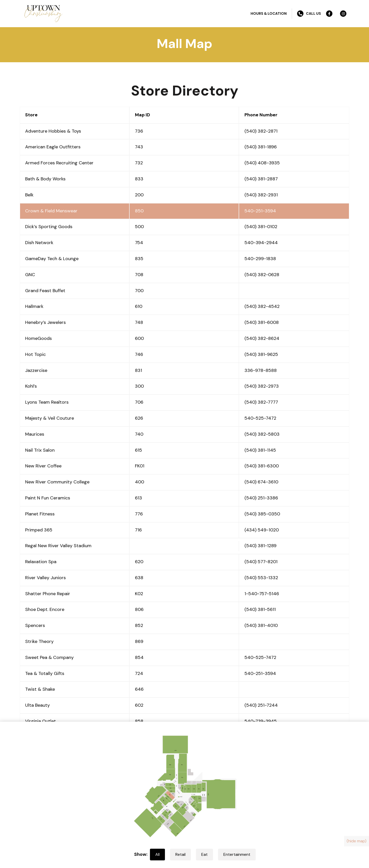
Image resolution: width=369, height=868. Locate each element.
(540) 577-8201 (261, 562)
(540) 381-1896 (261, 147)
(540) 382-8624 (262, 338)
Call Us (309, 14)
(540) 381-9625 (261, 354)
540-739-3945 (261, 721)
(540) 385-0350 (262, 514)
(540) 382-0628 (262, 275)
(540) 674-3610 (261, 482)
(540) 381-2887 (261, 179)
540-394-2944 (261, 243)
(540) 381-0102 (261, 227)
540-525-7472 (260, 418)
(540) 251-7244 (261, 705)
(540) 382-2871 (261, 131)
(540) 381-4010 (261, 625)
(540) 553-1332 (261, 578)
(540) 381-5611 (260, 609)
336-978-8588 (261, 370)
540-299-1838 (260, 259)
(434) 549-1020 (262, 530)
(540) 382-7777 (261, 402)
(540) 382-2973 (262, 386)
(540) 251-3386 (261, 498)
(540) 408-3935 (262, 163)
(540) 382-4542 (262, 306)
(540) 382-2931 (261, 195)
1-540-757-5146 (262, 594)
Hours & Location (269, 13)
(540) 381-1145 (260, 450)
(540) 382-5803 (262, 434)
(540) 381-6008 (262, 322)
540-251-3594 (260, 211)
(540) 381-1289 (260, 546)
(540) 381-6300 (262, 466)
